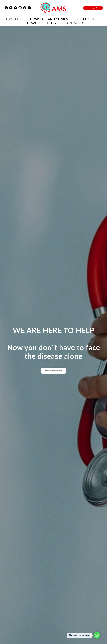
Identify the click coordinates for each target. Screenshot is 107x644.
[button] (93, 8)
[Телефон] (6, 8)
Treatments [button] (87, 19)
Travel (33, 23)
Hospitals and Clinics (49, 19)
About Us (13, 19)
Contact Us (75, 23)
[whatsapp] (20, 8)
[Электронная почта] (11, 8)
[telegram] (15, 8)
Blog (52, 23)
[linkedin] (29, 8)
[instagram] (25, 8)
